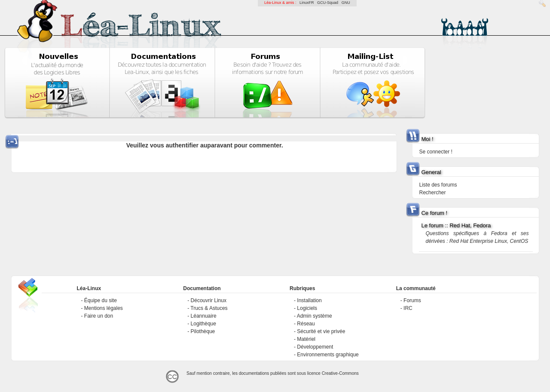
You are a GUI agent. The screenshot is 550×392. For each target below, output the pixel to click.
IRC (408, 308)
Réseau (306, 324)
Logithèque (203, 324)
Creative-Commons (340, 373)
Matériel (306, 339)
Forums (412, 300)
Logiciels (307, 308)
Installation (309, 300)
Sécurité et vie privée (321, 331)
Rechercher (432, 193)
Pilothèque (203, 331)
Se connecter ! (435, 152)
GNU (346, 3)
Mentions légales (104, 308)
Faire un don (99, 316)
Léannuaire (204, 316)
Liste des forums (438, 185)
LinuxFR (307, 3)
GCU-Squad (328, 3)
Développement (315, 347)
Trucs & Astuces (209, 308)
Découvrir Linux (209, 300)
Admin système (315, 316)
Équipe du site (101, 300)
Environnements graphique (328, 355)
